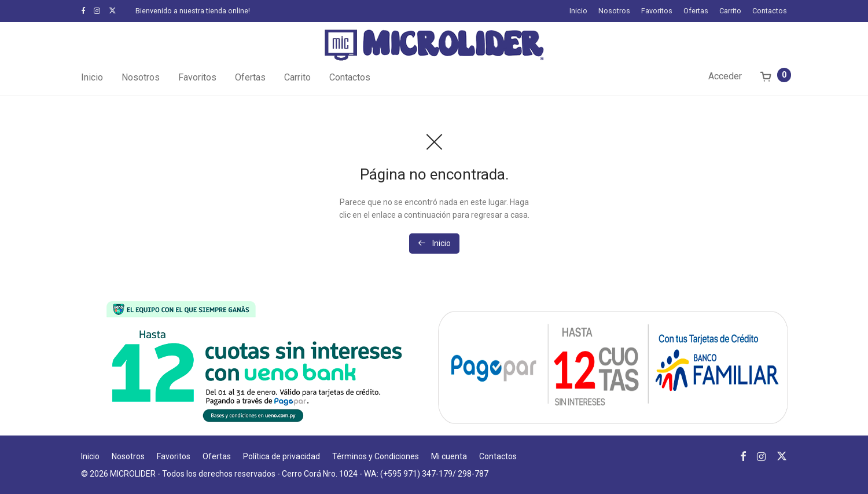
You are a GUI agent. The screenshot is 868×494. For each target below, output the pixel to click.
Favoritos (657, 11)
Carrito (730, 11)
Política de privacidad (282, 456)
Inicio (578, 11)
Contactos (770, 11)
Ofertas (696, 11)
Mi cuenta (449, 456)
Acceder (725, 76)
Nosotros (614, 11)
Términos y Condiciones (376, 456)
